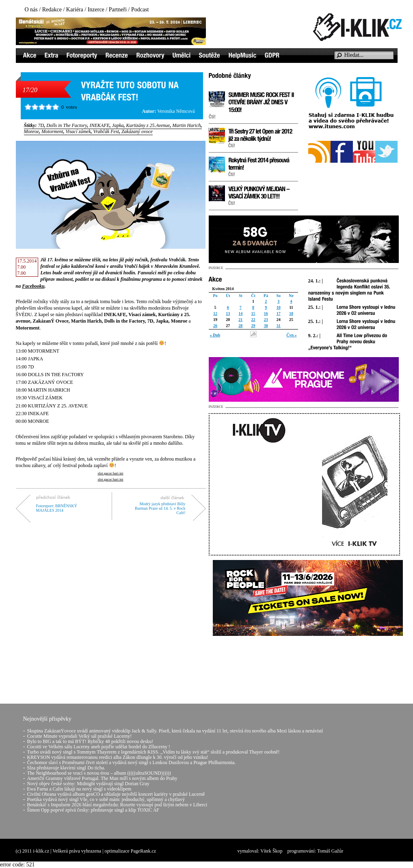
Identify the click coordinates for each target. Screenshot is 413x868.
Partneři (118, 10)
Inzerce (96, 10)
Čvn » (291, 335)
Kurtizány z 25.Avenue (148, 125)
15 (253, 313)
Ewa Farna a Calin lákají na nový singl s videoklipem (79, 789)
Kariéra (75, 10)
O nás (31, 10)
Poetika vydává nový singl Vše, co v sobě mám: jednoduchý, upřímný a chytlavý (106, 799)
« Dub (215, 335)
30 (266, 326)
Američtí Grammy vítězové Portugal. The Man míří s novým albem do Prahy (102, 778)
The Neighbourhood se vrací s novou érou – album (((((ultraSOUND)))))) (99, 773)
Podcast (140, 10)
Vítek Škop (271, 851)
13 (228, 313)
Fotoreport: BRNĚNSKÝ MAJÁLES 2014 (57, 508)
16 (266, 313)
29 (253, 326)
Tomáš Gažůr (330, 851)
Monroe (32, 131)
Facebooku (33, 286)
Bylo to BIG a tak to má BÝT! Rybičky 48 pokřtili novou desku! (90, 741)
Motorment (52, 131)
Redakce (52, 10)
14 (240, 313)
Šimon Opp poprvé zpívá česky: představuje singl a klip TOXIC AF (93, 810)
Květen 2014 (223, 289)
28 (240, 326)
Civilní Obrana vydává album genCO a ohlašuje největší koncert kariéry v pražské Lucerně (116, 794)
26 (215, 326)
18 (291, 313)
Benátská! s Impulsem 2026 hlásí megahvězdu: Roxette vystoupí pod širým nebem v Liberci (117, 805)
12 (215, 313)
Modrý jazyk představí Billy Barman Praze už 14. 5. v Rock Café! (160, 508)
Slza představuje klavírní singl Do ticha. (66, 768)
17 (279, 313)
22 (253, 320)
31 (279, 326)
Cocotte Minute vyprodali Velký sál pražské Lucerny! (80, 736)
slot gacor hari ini (110, 473)
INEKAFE (100, 125)
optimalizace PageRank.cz (131, 851)
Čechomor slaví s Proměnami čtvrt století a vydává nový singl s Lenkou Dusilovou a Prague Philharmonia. (132, 762)
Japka (118, 125)
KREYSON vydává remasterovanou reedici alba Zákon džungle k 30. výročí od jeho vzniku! (118, 757)
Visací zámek (78, 131)
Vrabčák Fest (106, 131)
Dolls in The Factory (67, 125)
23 (266, 320)
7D (41, 125)
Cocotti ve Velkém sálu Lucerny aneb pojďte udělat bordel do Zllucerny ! (99, 747)
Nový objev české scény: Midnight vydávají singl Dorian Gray (88, 784)
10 (279, 307)
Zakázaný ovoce (137, 131)
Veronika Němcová (176, 111)
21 (240, 320)
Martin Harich (186, 125)
